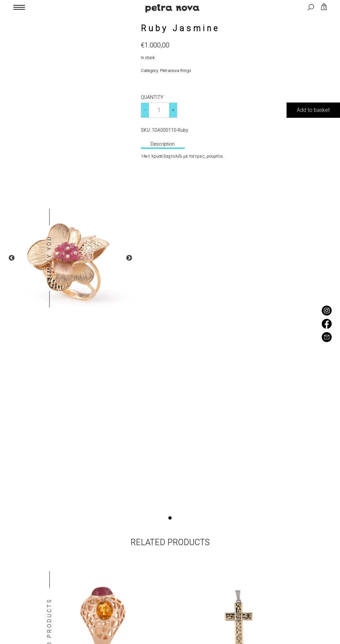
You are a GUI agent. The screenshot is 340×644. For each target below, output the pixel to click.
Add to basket (313, 110)
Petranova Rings (176, 71)
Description (163, 144)
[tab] (163, 145)
